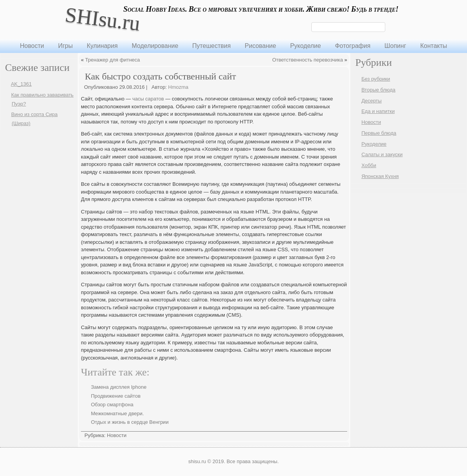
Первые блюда (379, 133)
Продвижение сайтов (116, 396)
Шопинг (395, 46)
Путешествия (212, 46)
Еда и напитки (378, 111)
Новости (32, 46)
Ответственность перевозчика (308, 60)
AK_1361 (21, 84)
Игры (65, 46)
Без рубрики (376, 79)
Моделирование (155, 46)
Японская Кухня (380, 176)
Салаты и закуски (382, 154)
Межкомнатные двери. (118, 413)
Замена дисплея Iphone (119, 387)
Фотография (353, 46)
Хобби (369, 165)
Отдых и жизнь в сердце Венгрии (130, 422)
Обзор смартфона (112, 405)
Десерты (372, 101)
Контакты (434, 46)
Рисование (261, 46)
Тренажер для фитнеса (113, 60)
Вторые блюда (378, 90)
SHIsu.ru (103, 19)
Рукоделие (305, 46)
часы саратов (148, 99)
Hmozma (178, 87)
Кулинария (102, 46)
